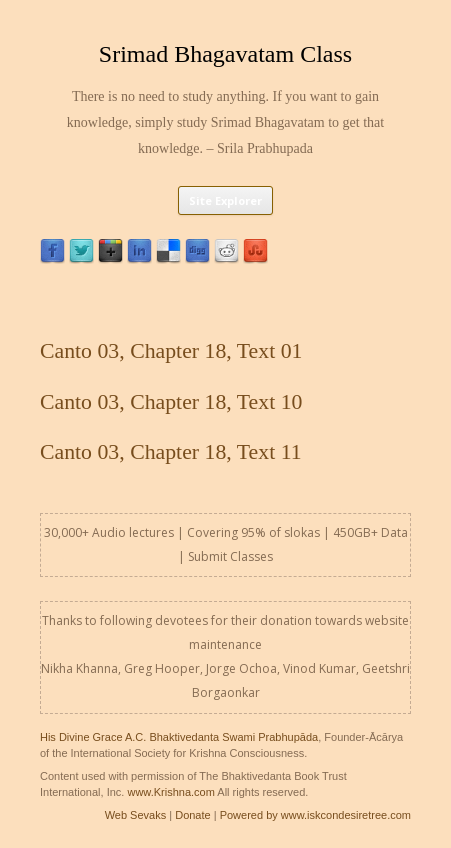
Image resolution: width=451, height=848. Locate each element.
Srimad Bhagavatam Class (225, 54)
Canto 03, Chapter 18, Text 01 (171, 351)
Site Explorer (225, 200)
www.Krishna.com (170, 792)
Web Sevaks (136, 815)
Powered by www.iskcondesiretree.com (315, 815)
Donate (192, 815)
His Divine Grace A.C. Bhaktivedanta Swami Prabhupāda (179, 737)
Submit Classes (230, 556)
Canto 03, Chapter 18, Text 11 (171, 452)
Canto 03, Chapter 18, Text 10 (171, 402)
